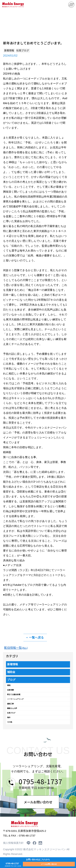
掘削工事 (10, 704)
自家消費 (10, 690)
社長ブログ (11, 713)
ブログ (11, 680)
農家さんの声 (12, 708)
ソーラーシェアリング (15, 699)
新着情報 (13, 664)
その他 (10, 722)
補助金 (11, 672)
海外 (9, 717)
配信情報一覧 (16, 648)
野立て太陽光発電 (14, 694)
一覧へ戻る (36, 638)
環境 (9, 685)
